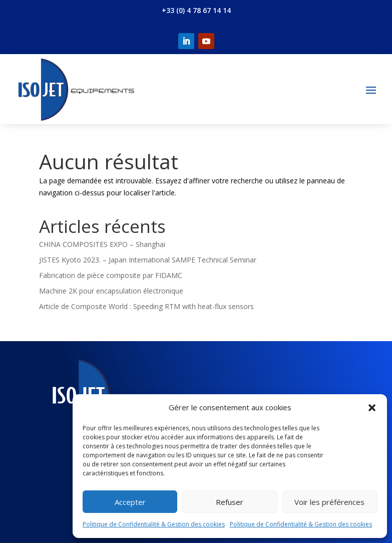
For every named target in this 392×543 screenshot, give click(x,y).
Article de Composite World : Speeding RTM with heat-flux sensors (146, 306)
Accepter (130, 502)
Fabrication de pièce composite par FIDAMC (111, 275)
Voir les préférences (329, 502)
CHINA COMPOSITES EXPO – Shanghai (102, 244)
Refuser (230, 502)
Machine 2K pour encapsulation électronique (111, 291)
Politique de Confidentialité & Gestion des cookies (154, 524)
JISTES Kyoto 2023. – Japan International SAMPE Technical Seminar (148, 260)
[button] (372, 408)
